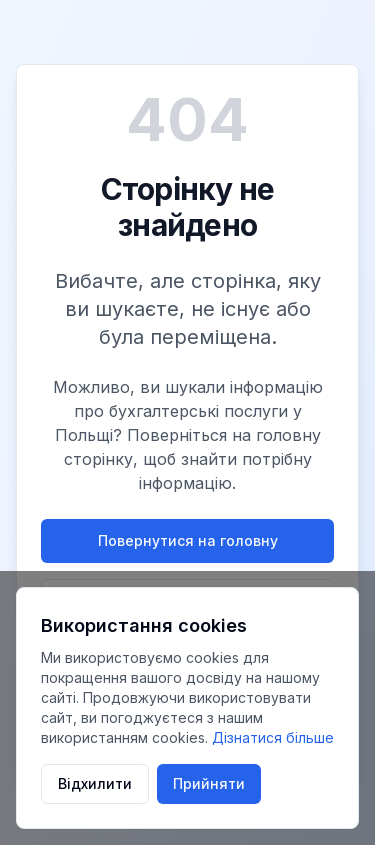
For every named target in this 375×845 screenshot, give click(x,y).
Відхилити (95, 783)
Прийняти (209, 783)
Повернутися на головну (188, 540)
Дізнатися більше (273, 737)
